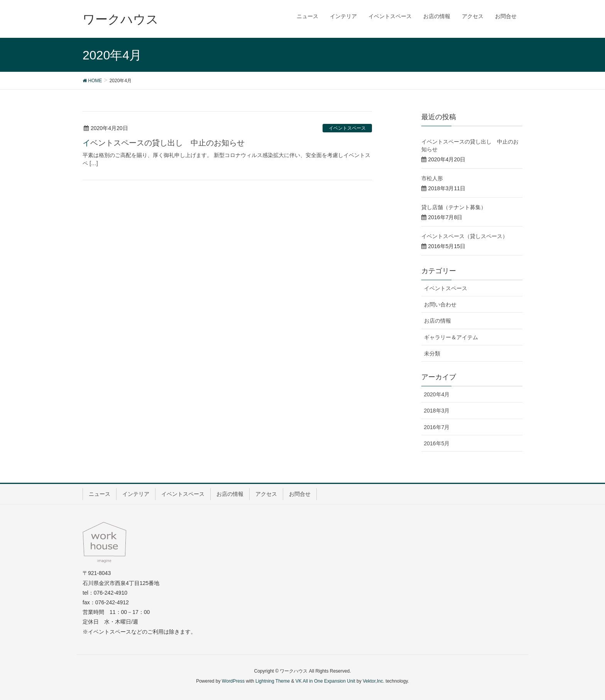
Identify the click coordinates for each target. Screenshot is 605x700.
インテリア (136, 494)
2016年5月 (437, 443)
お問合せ (300, 494)
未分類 (432, 353)
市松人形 (432, 178)
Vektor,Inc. (373, 681)
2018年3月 (437, 411)
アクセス (266, 494)
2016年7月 (437, 427)
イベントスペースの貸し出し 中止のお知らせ (164, 143)
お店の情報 (438, 321)
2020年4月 (437, 394)
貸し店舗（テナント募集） (454, 207)
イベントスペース (347, 128)
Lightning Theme (273, 681)
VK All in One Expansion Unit (325, 681)
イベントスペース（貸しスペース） (465, 236)
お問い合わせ (440, 304)
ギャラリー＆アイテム (451, 337)
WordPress (233, 681)
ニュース (100, 494)
